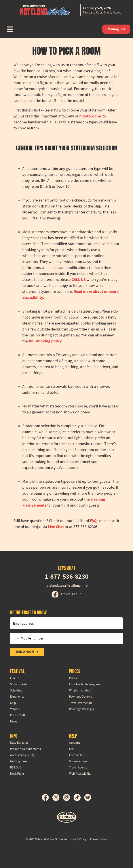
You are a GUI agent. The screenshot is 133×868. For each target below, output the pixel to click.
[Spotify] (88, 797)
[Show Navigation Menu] (10, 29)
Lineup (15, 678)
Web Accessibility (80, 774)
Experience (17, 697)
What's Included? (80, 690)
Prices (73, 678)
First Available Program (85, 684)
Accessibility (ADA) (22, 755)
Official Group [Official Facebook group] (66, 594)
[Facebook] (47, 797)
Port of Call (18, 715)
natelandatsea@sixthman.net (66, 586)
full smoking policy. (46, 341)
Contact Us (76, 755)
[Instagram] (68, 797)
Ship (13, 703)
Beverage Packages (82, 709)
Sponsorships (78, 761)
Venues (15, 709)
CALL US (79, 280)
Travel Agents (78, 767)
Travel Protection (81, 703)
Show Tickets (19, 684)
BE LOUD (16, 767)
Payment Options (81, 697)
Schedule (16, 690)
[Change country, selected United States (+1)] (15, 638)
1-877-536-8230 (67, 576)
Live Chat (56, 527)
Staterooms (92, 116)
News (14, 721)
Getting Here (18, 761)
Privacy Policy (78, 839)
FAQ (93, 521)
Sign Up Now (27, 652)
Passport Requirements (26, 749)
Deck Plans (17, 774)
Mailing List (116, 29)
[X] (58, 797)
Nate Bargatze (19, 743)
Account (75, 743)
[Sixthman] (67, 817)
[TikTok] (79, 797)
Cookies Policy (99, 839)
